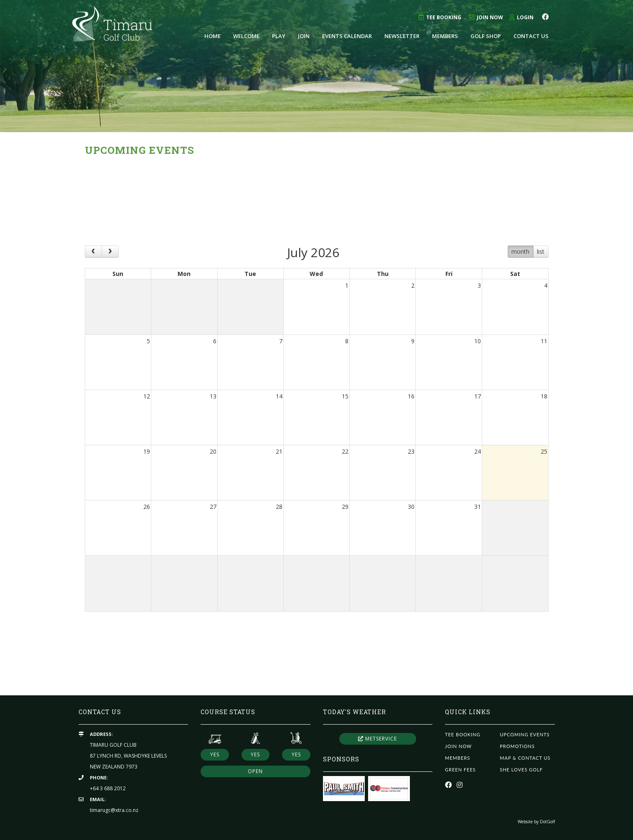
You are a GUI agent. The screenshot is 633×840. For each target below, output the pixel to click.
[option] (316, 66)
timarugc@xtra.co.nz (114, 810)
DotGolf (547, 822)
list (541, 251)
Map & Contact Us (525, 758)
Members (445, 36)
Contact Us (531, 36)
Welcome (246, 36)
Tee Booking (440, 17)
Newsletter (402, 36)
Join (304, 36)
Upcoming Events (525, 734)
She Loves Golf (521, 770)
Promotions (517, 746)
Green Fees (460, 770)
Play (279, 36)
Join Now (486, 17)
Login (521, 17)
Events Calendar (347, 36)
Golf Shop (486, 36)
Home (212, 36)
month (520, 251)
